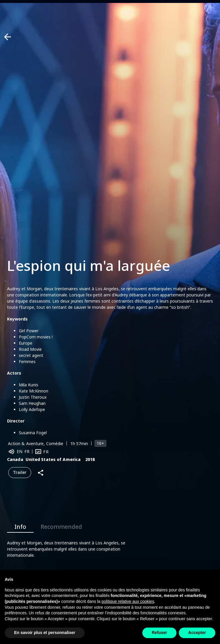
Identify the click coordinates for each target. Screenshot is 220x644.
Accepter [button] (197, 633)
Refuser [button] (159, 633)
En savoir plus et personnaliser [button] (45, 633)
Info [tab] (20, 526)
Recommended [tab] (61, 526)
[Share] (41, 473)
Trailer (20, 473)
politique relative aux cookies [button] (128, 601)
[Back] (7, 37)
